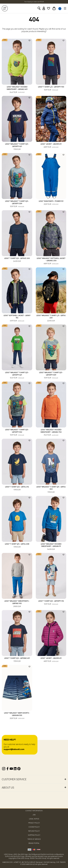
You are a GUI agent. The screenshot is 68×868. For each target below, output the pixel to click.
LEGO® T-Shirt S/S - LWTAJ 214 (17, 489)
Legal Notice (34, 819)
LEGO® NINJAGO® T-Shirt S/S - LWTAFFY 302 (17, 433)
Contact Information (34, 811)
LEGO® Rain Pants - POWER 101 (51, 203)
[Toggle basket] (54, 8)
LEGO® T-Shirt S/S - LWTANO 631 (17, 660)
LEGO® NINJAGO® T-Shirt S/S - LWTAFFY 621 (17, 147)
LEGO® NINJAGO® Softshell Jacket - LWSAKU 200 (51, 261)
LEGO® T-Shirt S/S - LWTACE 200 (17, 260)
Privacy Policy (34, 823)
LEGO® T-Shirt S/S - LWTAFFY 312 (51, 603)
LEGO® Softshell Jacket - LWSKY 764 (17, 318)
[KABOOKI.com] (5, 8)
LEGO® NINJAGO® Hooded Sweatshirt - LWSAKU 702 (51, 433)
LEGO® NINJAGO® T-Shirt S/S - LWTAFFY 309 (17, 204)
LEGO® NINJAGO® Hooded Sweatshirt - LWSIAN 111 (51, 547)
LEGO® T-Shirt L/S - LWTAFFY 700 (51, 89)
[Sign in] (44, 8)
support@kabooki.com (14, 750)
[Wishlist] (49, 8)
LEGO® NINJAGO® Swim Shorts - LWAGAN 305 (17, 716)
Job (34, 815)
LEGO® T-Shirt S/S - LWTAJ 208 (17, 546)
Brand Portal (34, 843)
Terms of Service (34, 839)
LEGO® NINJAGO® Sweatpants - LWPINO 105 (17, 604)
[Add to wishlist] (29, 41)
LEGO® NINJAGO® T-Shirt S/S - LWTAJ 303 (51, 490)
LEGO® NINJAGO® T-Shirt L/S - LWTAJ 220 (51, 318)
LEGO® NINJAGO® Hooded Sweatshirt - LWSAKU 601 (17, 90)
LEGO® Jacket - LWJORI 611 (51, 146)
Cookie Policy (34, 827)
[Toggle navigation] (65, 8)
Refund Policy (34, 831)
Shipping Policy (34, 835)
